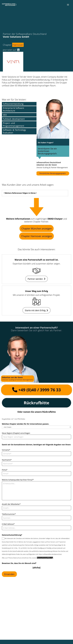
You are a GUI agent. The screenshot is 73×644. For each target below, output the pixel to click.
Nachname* (7, 460)
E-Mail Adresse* (8, 524)
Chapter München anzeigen (37, 228)
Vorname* (6, 450)
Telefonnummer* (9, 514)
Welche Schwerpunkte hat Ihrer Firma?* (18, 480)
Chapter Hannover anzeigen (36, 236)
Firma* (5, 470)
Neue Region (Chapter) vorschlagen (16, 433)
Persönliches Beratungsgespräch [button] (53, 173)
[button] (68, 5)
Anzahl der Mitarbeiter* (11, 504)
